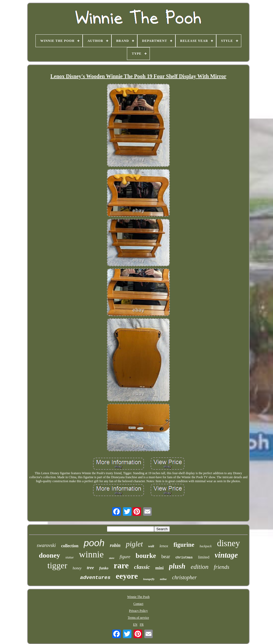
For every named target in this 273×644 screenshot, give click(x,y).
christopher (184, 577)
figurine (184, 545)
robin (115, 545)
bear (166, 556)
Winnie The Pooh (138, 597)
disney (228, 543)
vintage (226, 555)
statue (69, 557)
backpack (206, 546)
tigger (57, 565)
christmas (184, 558)
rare (121, 565)
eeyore (127, 576)
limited (204, 557)
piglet (134, 544)
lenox (164, 546)
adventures (95, 578)
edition (200, 567)
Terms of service (138, 618)
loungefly (149, 579)
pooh (94, 543)
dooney (49, 555)
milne (163, 579)
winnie (91, 554)
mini (160, 568)
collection (70, 546)
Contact (138, 604)
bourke (146, 556)
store (112, 558)
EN (135, 625)
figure (125, 557)
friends (222, 567)
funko (104, 568)
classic (142, 567)
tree (90, 568)
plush (177, 566)
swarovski (46, 545)
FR (142, 625)
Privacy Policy (138, 611)
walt (151, 546)
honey (77, 568)
